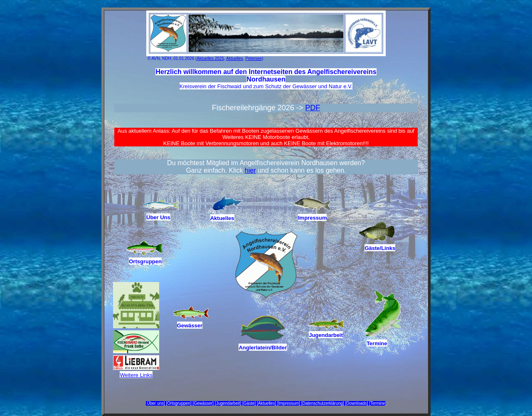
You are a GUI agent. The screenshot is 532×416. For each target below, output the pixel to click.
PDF (313, 108)
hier (250, 170)
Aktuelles (235, 58)
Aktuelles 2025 (210, 58)
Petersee (254, 58)
